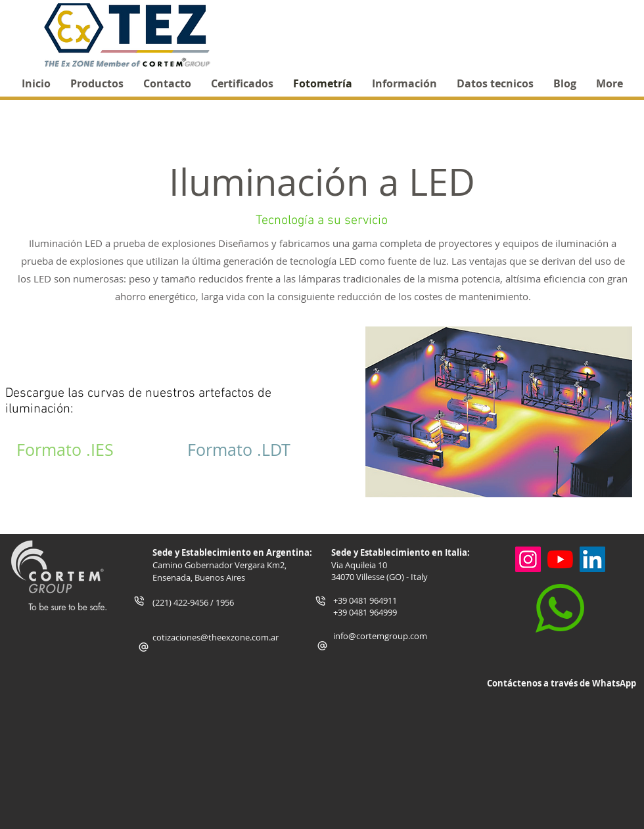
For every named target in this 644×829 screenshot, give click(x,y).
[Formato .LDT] (239, 450)
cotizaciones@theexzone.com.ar (216, 637)
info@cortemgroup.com (380, 636)
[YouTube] (560, 559)
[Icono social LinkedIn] (592, 559)
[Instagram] (528, 559)
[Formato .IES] (65, 450)
